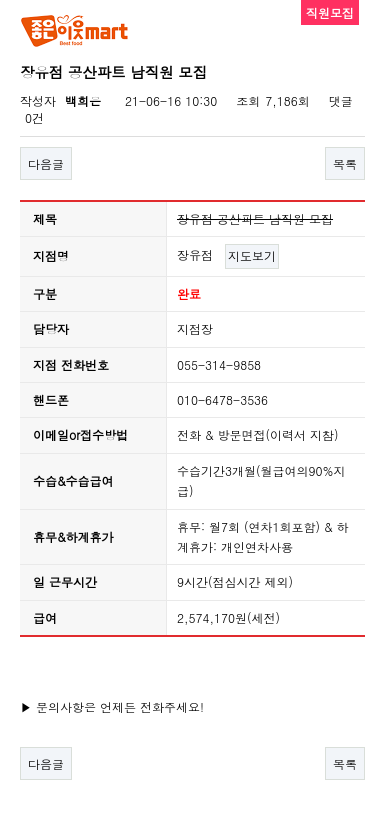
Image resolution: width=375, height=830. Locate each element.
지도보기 (252, 255)
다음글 (46, 163)
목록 (345, 163)
